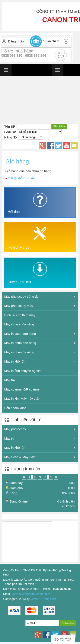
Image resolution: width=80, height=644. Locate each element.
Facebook (51, 146)
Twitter (59, 146)
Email (74, 146)
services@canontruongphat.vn (32, 594)
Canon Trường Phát (43, 599)
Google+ (43, 146)
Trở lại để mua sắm (21, 178)
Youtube (67, 146)
